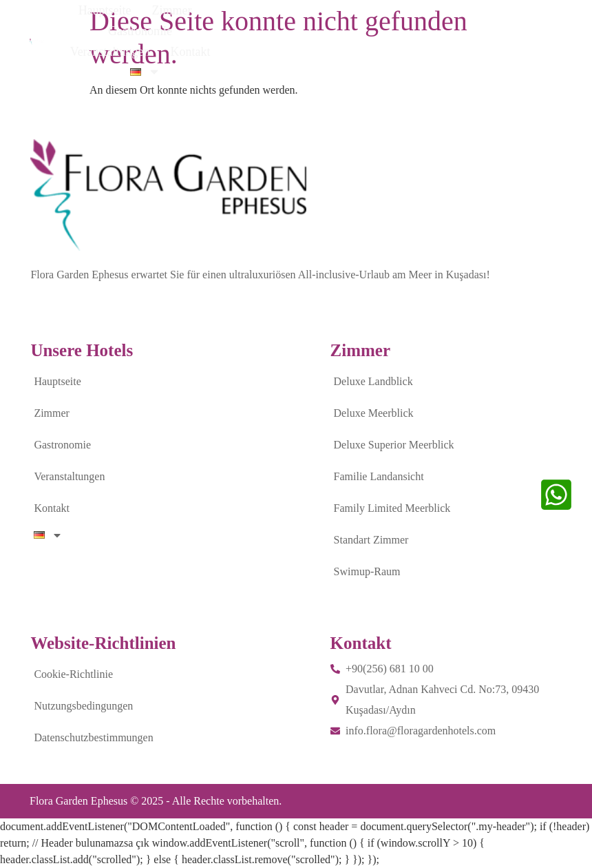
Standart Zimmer (371, 540)
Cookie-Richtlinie (73, 674)
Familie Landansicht (379, 476)
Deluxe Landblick (373, 381)
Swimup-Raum (367, 571)
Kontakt (470, 30)
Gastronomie (297, 30)
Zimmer (224, 30)
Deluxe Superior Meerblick (394, 445)
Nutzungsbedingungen (83, 706)
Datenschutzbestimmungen (93, 737)
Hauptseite (157, 30)
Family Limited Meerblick (392, 508)
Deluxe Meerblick (374, 413)
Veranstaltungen (390, 30)
